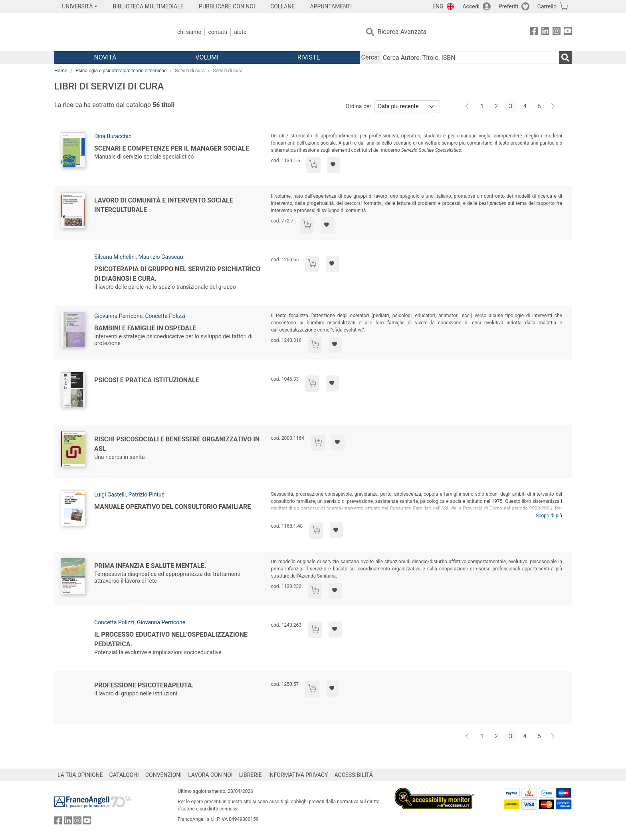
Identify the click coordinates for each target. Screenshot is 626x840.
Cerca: (370, 57)
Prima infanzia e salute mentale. (150, 566)
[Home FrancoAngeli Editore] (107, 32)
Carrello (547, 6)
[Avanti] (553, 107)
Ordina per (359, 106)
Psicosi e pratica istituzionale (147, 380)
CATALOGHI (124, 775)
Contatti (218, 32)
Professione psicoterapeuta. (144, 685)
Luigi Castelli (110, 494)
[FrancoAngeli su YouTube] (568, 32)
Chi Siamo (189, 32)
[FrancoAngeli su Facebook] (534, 32)
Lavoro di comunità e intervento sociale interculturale (164, 205)
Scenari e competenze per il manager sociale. (172, 148)
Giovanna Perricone (118, 316)
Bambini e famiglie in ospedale (145, 328)
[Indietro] (468, 107)
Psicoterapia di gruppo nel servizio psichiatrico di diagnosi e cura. (177, 274)
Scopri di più (549, 516)
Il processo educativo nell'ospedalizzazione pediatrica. (171, 639)
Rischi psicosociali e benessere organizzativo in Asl (177, 444)
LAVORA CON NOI (210, 775)
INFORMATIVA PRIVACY (298, 775)
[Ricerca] (565, 58)
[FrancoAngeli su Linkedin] (545, 32)
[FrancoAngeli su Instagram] (557, 32)
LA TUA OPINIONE (80, 775)
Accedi (471, 6)
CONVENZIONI (163, 775)
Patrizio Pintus (147, 494)
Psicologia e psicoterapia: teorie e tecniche (121, 71)
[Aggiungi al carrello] (313, 165)
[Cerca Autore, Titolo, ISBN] (470, 58)
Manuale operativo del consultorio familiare (172, 507)
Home (61, 71)
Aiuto (240, 32)
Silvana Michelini (115, 257)
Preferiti (508, 6)
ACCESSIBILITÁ (354, 775)
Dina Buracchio (113, 136)
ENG (438, 6)
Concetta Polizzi (165, 316)
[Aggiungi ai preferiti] (334, 165)
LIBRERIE (251, 775)
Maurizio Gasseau (161, 257)
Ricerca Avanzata (402, 32)
